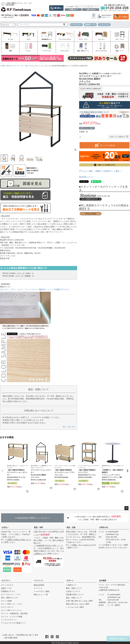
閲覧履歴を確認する (118, 639)
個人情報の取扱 (11, 638)
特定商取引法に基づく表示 (27, 635)
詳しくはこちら (69, 427)
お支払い (5, 527)
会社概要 (103, 580)
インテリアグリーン (9, 620)
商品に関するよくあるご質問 (78, 604)
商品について (80, 7)
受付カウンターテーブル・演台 (18, 66)
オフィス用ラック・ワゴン (12, 604)
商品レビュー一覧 (41, 595)
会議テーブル (6, 588)
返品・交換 (71, 527)
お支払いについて (73, 591)
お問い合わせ (91, 10)
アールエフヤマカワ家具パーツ (13, 623)
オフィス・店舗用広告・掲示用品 (14, 613)
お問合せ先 (104, 527)
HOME (3, 66)
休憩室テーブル (90, 25)
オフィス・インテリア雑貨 (12, 617)
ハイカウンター (104, 25)
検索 (64, 25)
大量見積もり (58, 8)
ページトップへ (126, 508)
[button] (3, 471)
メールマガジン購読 (42, 591)
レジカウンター (76, 25)
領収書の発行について (75, 595)
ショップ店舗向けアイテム (59, 289)
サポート (70, 580)
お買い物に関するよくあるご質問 (79, 601)
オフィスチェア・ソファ (11, 595)
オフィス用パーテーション (12, 610)
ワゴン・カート (17, 289)
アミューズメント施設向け (35, 289)
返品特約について (86, 177)
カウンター (4, 289)
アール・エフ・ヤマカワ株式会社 (112, 585)
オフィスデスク (7, 585)
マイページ (39, 580)
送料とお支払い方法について (20, 540)
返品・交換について (74, 598)
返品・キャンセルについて (84, 545)
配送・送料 (39, 527)
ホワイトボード (7, 607)
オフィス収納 (6, 601)
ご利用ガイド (73, 10)
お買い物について (92, 7)
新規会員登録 (39, 585)
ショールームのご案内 (75, 607)
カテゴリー (6, 580)
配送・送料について (74, 588)
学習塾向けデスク (8, 591)
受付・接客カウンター (10, 598)
